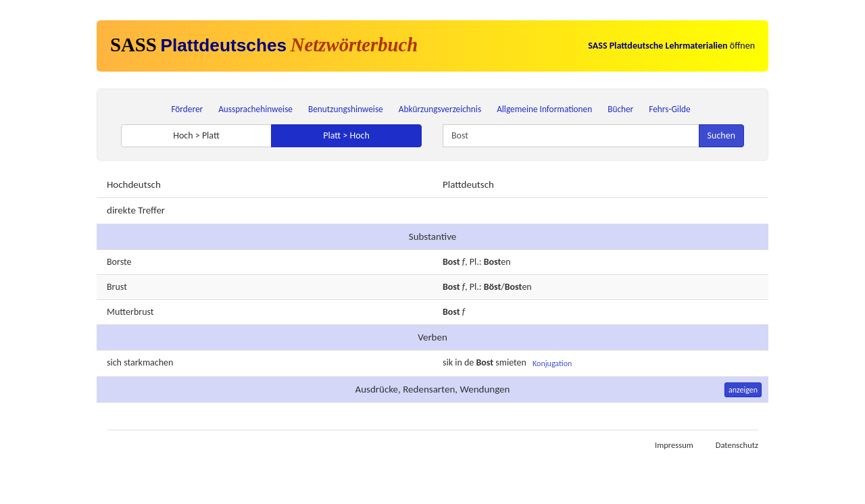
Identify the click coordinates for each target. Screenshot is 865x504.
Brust (117, 287)
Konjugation (552, 363)
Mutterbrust (130, 312)
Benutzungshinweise (346, 109)
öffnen (671, 46)
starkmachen (148, 362)
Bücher (620, 109)
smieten (511, 363)
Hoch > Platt (196, 135)
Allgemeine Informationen (544, 109)
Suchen (721, 135)
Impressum (674, 445)
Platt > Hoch (346, 135)
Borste (119, 262)
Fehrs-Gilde (669, 109)
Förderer (187, 109)
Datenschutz (737, 445)
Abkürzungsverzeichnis (440, 109)
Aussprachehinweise (255, 109)
